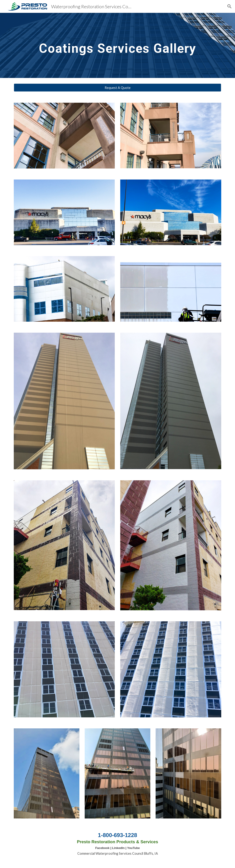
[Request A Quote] (118, 88)
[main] (118, 45)
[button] (229, 6)
